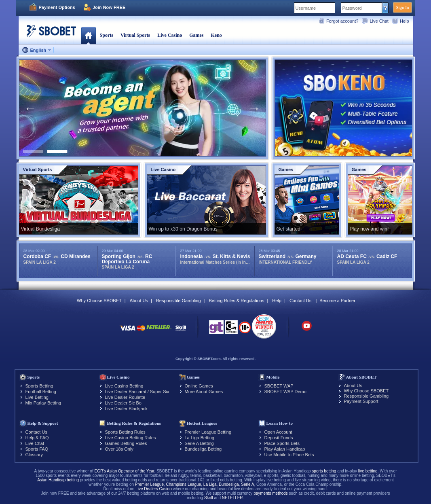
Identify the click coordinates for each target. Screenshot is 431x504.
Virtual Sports (135, 35)
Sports (107, 35)
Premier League (149, 484)
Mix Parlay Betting (43, 403)
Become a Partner (337, 301)
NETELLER (232, 498)
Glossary (34, 455)
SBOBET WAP (279, 386)
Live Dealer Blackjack (126, 409)
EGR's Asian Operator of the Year (124, 471)
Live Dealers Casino (154, 489)
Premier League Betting (208, 432)
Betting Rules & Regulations (236, 301)
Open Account (278, 432)
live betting (368, 471)
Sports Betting (39, 386)
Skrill (209, 498)
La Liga (210, 484)
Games (196, 35)
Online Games (199, 386)
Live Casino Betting (124, 386)
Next (254, 108)
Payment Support (361, 401)
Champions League (184, 484)
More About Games (204, 392)
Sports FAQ (37, 449)
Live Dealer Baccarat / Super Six (137, 392)
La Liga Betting (200, 438)
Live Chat (379, 21)
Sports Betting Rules (125, 432)
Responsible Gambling (179, 301)
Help (405, 21)
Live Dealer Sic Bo (124, 403)
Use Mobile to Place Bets (289, 455)
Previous (30, 108)
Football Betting (41, 392)
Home (88, 35)
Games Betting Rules (126, 443)
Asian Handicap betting (58, 480)
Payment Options (57, 7)
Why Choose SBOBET (99, 301)
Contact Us (300, 301)
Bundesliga (229, 484)
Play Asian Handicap (285, 449)
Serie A (247, 484)
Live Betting (37, 397)
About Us (139, 301)
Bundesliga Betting (203, 449)
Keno (216, 35)
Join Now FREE (109, 7)
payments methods (271, 493)
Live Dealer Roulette (125, 397)
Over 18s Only (119, 449)
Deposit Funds (279, 438)
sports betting (324, 471)
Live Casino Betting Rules (131, 438)
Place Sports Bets (282, 443)
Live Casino (170, 35)
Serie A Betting (199, 443)
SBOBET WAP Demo (285, 392)
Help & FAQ (37, 438)
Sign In (402, 7)
